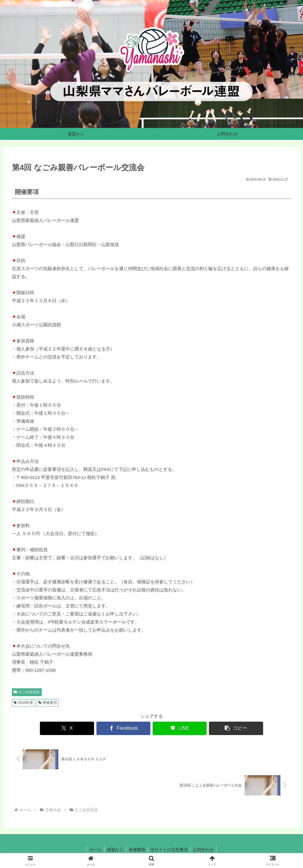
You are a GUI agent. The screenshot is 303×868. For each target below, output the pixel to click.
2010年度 (24, 703)
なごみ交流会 (27, 692)
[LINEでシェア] (175, 728)
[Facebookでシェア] (128, 728)
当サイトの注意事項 (170, 850)
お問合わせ (206, 850)
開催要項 (48, 703)
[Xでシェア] (81, 728)
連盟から (114, 850)
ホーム (93, 850)
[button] (222, 728)
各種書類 (137, 850)
